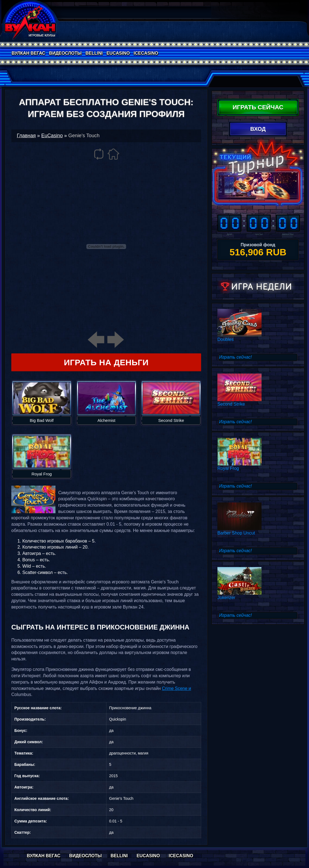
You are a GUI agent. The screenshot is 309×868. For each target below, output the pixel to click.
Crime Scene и (177, 688)
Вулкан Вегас (28, 53)
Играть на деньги (106, 362)
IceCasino (146, 53)
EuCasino (118, 53)
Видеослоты (65, 53)
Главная (26, 136)
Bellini (94, 53)
